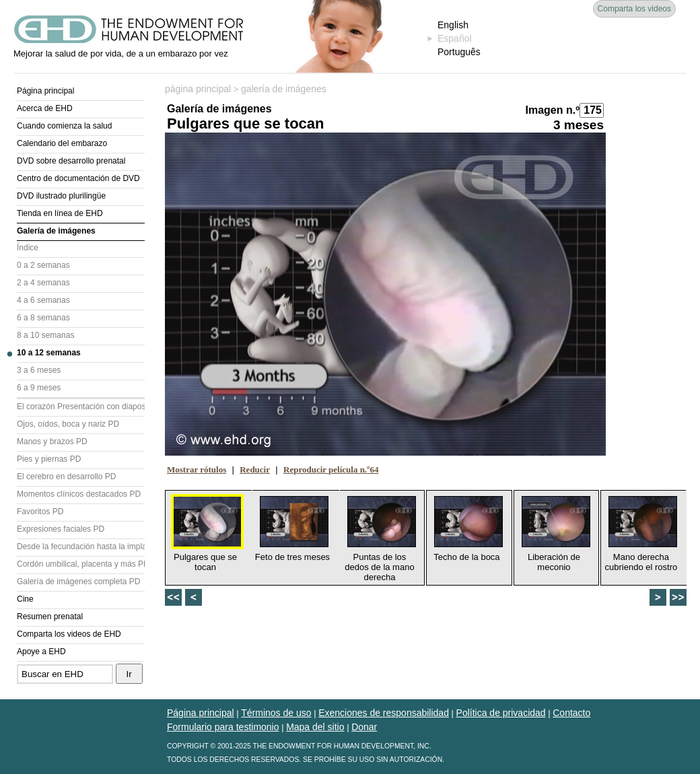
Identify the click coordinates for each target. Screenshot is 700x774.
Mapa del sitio (315, 727)
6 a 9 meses (39, 388)
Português (459, 52)
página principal (198, 89)
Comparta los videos (634, 9)
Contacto (571, 713)
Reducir (255, 469)
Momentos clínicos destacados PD (79, 494)
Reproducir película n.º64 (331, 469)
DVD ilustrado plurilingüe (61, 196)
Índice (28, 248)
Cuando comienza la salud (64, 126)
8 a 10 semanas (45, 335)
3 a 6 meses (39, 370)
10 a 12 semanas (49, 353)
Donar (364, 727)
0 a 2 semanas (43, 265)
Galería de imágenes (56, 231)
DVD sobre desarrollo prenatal (71, 161)
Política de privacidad (501, 713)
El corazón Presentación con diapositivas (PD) (81, 407)
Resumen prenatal (50, 617)
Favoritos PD (40, 512)
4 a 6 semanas (43, 300)
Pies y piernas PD (49, 459)
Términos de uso (276, 713)
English (453, 25)
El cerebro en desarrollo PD (66, 477)
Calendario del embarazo (62, 143)
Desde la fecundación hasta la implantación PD (81, 547)
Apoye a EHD (41, 652)
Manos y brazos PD (52, 442)
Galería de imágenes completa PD (78, 582)
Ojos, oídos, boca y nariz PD (68, 424)
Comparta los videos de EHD (69, 634)
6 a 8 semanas (43, 318)
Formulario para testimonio (223, 727)
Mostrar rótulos (197, 469)
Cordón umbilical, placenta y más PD (81, 564)
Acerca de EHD (45, 108)
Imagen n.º (552, 110)
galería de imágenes (284, 89)
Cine (25, 599)
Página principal (45, 91)
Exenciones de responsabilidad (384, 713)
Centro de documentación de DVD (78, 178)
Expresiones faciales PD (61, 529)
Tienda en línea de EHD (60, 213)
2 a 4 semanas (43, 283)
